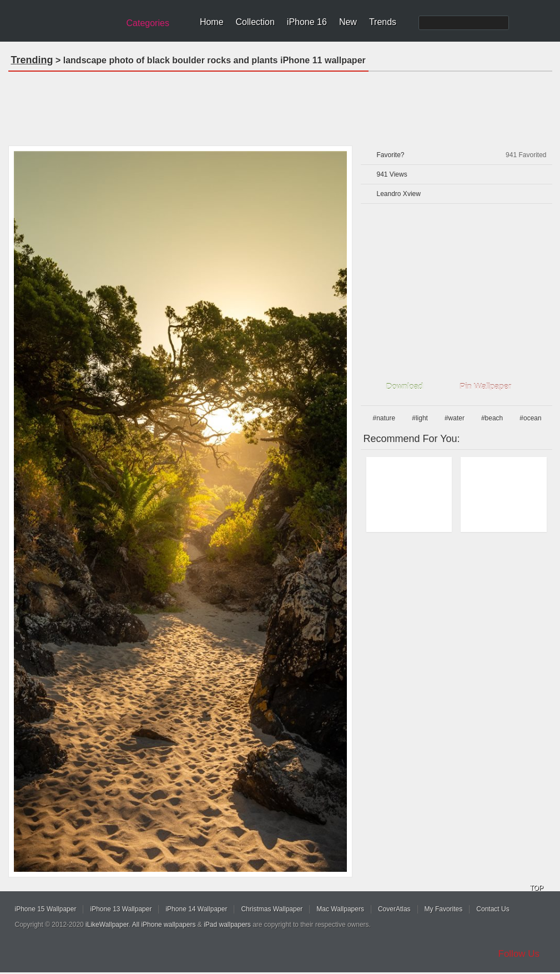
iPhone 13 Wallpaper (121, 909)
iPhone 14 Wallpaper (196, 909)
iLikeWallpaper (107, 925)
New (348, 22)
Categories (148, 23)
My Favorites (444, 909)
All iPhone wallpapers (164, 925)
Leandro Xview (399, 194)
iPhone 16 (307, 22)
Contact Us (493, 909)
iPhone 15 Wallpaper (46, 909)
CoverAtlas (394, 909)
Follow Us (519, 954)
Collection (255, 22)
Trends (383, 22)
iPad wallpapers (227, 925)
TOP (537, 888)
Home (212, 22)
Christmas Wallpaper (272, 909)
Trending (32, 60)
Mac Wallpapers (340, 909)
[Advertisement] (280, 105)
